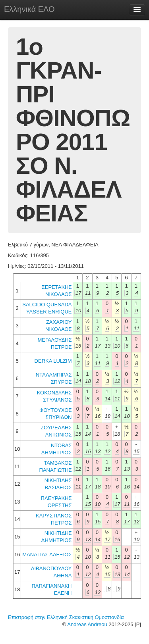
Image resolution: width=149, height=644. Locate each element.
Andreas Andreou (87, 624)
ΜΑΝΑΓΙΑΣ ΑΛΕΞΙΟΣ (47, 555)
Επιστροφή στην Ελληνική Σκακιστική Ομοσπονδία (66, 617)
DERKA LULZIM (53, 361)
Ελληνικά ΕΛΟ (29, 9)
